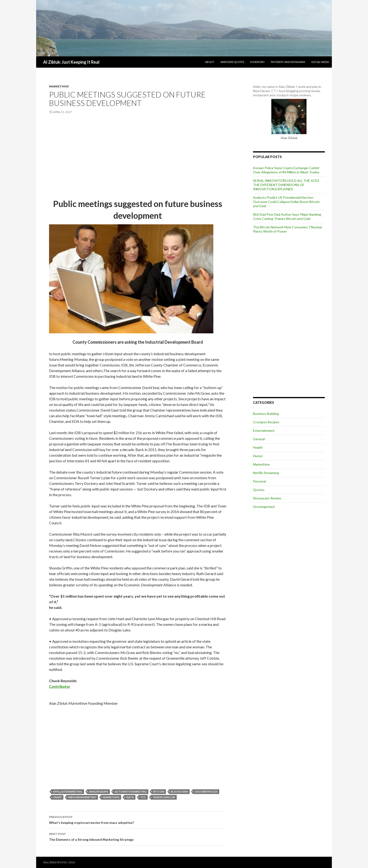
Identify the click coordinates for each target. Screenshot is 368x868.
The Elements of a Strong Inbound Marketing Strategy (138, 836)
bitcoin (159, 792)
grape (57, 797)
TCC (143, 797)
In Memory (257, 62)
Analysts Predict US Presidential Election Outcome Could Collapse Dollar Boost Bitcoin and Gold (286, 202)
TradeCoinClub (164, 797)
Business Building (266, 414)
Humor (258, 456)
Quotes (259, 490)
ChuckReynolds (206, 792)
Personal (259, 481)
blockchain (179, 792)
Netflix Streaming (266, 473)
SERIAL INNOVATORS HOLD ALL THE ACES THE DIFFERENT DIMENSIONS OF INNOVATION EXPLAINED (286, 185)
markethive (111, 797)
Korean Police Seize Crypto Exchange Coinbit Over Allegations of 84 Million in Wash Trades (286, 170)
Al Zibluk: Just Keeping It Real (71, 62)
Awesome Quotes (232, 62)
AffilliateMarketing (68, 792)
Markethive (59, 86)
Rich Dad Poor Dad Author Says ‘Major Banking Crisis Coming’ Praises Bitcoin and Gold (287, 216)
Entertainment (264, 430)
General (259, 439)
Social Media (320, 62)
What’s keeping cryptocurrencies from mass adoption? (138, 819)
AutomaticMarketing (131, 792)
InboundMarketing (82, 797)
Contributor (60, 686)
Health (258, 447)
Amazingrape (99, 792)
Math (130, 797)
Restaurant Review (267, 498)
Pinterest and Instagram (288, 62)
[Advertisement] (138, 157)
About (210, 62)
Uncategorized (264, 507)
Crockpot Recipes (266, 422)
